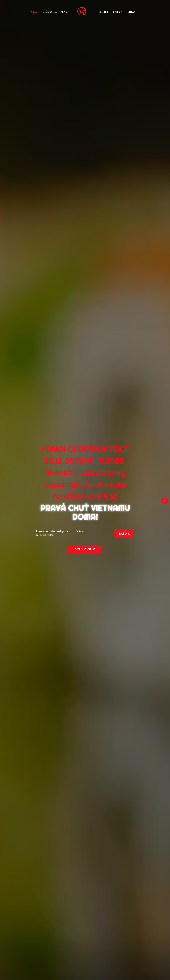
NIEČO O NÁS (50, 12)
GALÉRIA (118, 12)
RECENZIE (104, 12)
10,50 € (124, 533)
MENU (64, 12)
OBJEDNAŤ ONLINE (85, 549)
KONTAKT (131, 12)
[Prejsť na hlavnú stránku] (83, 11)
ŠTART (35, 12)
